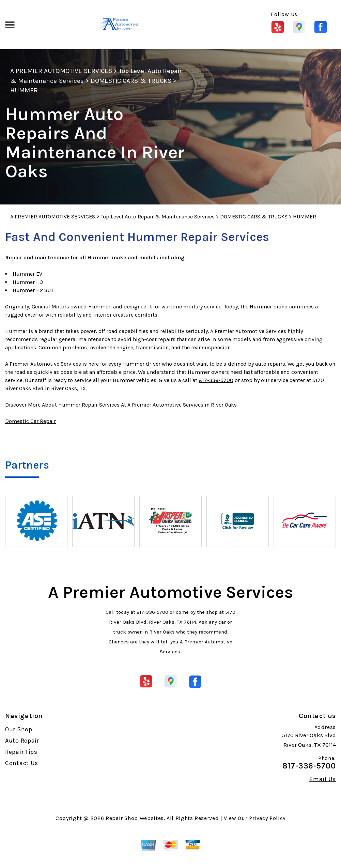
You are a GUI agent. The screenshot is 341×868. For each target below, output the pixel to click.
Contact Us (22, 763)
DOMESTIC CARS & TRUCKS (131, 81)
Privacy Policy (267, 818)
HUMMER (24, 90)
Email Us (323, 779)
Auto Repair (22, 741)
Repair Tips (21, 752)
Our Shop (19, 729)
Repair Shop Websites (135, 818)
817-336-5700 (216, 380)
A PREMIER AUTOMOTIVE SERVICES (61, 71)
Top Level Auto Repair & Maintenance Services (158, 217)
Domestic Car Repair (30, 421)
